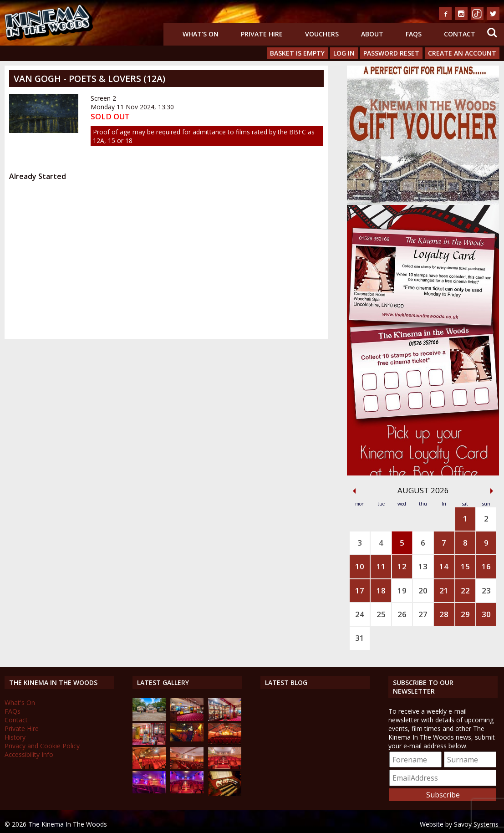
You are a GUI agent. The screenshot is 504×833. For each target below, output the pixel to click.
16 (486, 566)
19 (402, 590)
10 (360, 566)
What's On (201, 34)
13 (423, 566)
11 (381, 566)
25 (381, 614)
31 (360, 638)
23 (486, 590)
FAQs (414, 34)
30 (486, 614)
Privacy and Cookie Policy (42, 746)
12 (402, 566)
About (372, 34)
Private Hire (262, 34)
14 (444, 566)
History (15, 737)
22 (465, 590)
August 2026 (423, 490)
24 (360, 614)
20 (423, 590)
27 (423, 614)
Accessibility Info (29, 754)
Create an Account (462, 53)
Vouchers (322, 34)
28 (444, 614)
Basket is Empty (297, 53)
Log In (344, 53)
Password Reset (391, 53)
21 (444, 590)
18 (381, 590)
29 (465, 614)
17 (360, 590)
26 (402, 614)
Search (492, 33)
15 (465, 566)
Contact (460, 34)
